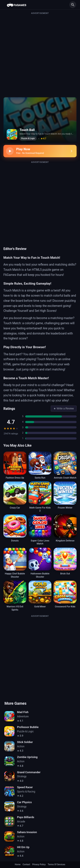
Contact (26, 864)
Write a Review (64, 409)
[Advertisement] (40, 55)
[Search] (73, 5)
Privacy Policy (39, 864)
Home (18, 864)
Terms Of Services (57, 864)
